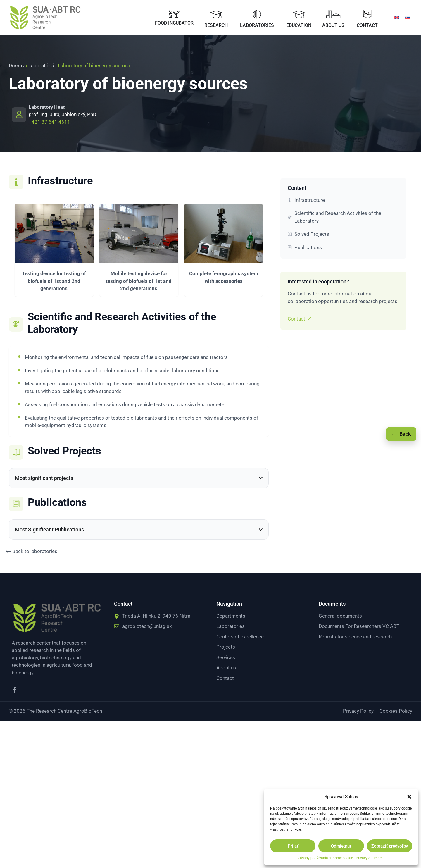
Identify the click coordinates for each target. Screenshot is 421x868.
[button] (409, 797)
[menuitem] (396, 17)
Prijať (293, 846)
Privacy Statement (370, 858)
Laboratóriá (41, 66)
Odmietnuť (341, 846)
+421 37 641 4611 (49, 122)
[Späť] (401, 434)
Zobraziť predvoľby (390, 846)
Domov (17, 66)
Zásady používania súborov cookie (325, 858)
